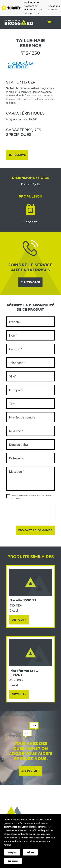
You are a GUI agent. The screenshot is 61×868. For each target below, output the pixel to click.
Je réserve (17, 155)
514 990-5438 (30, 282)
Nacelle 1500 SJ (23, 600)
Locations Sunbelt (54, 8)
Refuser (30, 852)
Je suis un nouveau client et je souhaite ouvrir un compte (29, 497)
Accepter (12, 852)
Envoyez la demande (35, 530)
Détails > (19, 620)
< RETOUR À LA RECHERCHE (21, 65)
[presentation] (31, 511)
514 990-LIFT (31, 771)
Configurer (13, 861)
